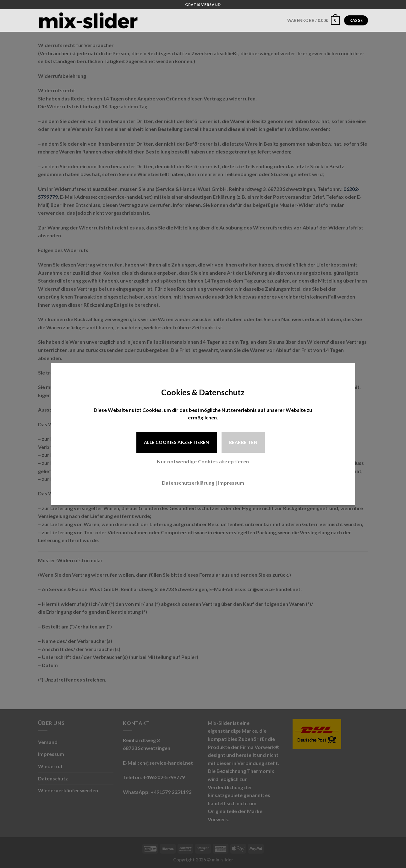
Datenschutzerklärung (188, 483)
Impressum (231, 483)
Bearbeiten (243, 442)
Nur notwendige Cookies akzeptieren (203, 461)
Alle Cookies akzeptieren (177, 442)
